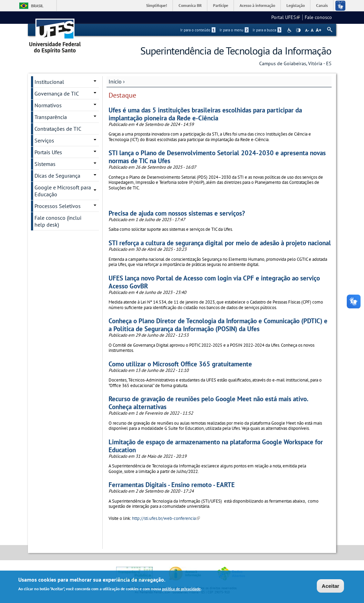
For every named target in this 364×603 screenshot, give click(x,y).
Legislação (296, 5)
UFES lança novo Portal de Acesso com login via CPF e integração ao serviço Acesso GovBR (214, 282)
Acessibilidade (290, 30)
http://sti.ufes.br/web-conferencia (166, 518)
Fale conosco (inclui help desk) (58, 221)
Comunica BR (190, 5)
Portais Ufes (48, 152)
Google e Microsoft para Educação (63, 191)
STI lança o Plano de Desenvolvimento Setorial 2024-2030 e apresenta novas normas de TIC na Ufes (217, 157)
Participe (221, 5)
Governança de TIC (57, 93)
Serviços (44, 140)
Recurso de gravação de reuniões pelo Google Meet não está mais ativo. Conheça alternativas (208, 403)
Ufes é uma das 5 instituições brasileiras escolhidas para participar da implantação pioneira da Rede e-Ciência (205, 114)
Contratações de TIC (58, 129)
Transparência (51, 117)
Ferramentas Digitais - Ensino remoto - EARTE (172, 485)
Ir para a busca (267, 30)
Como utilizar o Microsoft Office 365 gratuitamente (180, 364)
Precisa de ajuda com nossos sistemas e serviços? (177, 213)
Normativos (48, 105)
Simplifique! (157, 5)
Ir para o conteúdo (198, 30)
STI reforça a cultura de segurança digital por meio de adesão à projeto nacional (220, 243)
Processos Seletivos (58, 206)
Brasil (37, 6)
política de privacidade (181, 589)
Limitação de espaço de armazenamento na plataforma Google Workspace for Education (216, 446)
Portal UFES (286, 17)
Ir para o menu (234, 30)
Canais (322, 5)
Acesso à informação (257, 5)
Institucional (49, 82)
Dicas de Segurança (57, 176)
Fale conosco (318, 17)
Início (115, 81)
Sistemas (45, 164)
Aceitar (330, 587)
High (298, 30)
